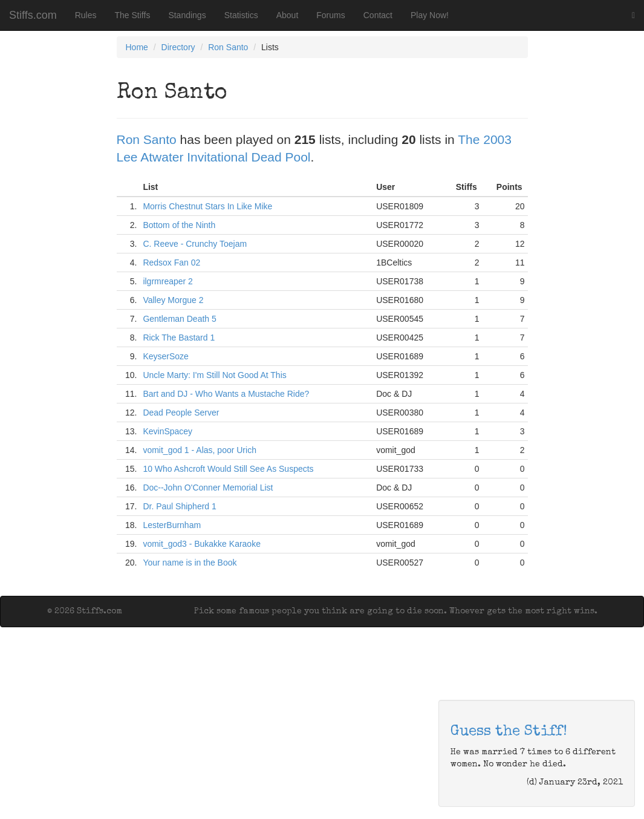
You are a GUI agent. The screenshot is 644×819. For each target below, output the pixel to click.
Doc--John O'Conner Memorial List (208, 488)
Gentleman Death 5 (179, 319)
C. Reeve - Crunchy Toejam (195, 244)
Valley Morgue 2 (173, 300)
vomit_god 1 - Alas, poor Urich (200, 450)
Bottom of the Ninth (179, 225)
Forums (330, 15)
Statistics (241, 15)
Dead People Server (181, 413)
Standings (187, 15)
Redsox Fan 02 (171, 263)
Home (137, 47)
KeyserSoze (165, 356)
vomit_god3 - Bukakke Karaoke (202, 544)
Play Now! (430, 15)
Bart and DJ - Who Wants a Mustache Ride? (226, 394)
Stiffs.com (33, 15)
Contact (378, 15)
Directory (178, 47)
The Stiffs (133, 15)
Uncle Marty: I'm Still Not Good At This (214, 375)
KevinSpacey (168, 431)
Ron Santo (228, 47)
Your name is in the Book (190, 563)
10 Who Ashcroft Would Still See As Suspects (228, 469)
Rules (86, 15)
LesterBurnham (172, 525)
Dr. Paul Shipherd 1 (179, 506)
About (288, 15)
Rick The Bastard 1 (179, 338)
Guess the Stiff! (509, 732)
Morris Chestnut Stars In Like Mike (207, 206)
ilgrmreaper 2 (168, 281)
